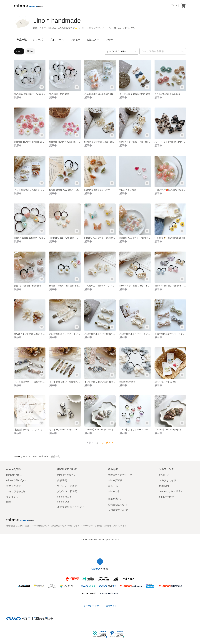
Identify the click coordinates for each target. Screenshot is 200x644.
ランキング (12, 497)
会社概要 (98, 526)
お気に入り (93, 40)
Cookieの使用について (40, 526)
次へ (110, 443)
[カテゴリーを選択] (121, 51)
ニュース (113, 486)
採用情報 (108, 526)
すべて (19, 51)
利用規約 (164, 486)
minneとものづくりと (120, 475)
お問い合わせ (166, 497)
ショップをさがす (16, 491)
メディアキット (120, 526)
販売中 (30, 51)
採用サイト (111, 606)
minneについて (15, 475)
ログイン (173, 5)
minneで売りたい (67, 475)
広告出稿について (118, 505)
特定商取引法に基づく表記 (17, 526)
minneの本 (114, 491)
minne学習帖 (115, 480)
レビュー (75, 40)
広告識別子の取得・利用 (62, 526)
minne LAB (63, 502)
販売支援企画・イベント (71, 507)
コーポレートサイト (93, 606)
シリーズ (38, 40)
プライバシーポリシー (83, 526)
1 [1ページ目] (97, 443)
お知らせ (164, 475)
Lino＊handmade (57, 21)
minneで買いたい (16, 480)
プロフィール (57, 40)
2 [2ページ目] (103, 443)
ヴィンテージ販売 (67, 486)
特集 (9, 502)
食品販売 (62, 480)
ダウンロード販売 (67, 491)
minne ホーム (21, 456)
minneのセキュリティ (171, 491)
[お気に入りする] (42, 87)
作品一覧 (22, 40)
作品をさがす (14, 486)
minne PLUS (64, 497)
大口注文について (118, 510)
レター (109, 40)
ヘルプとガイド (167, 480)
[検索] (183, 51)
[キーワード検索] (163, 51)
